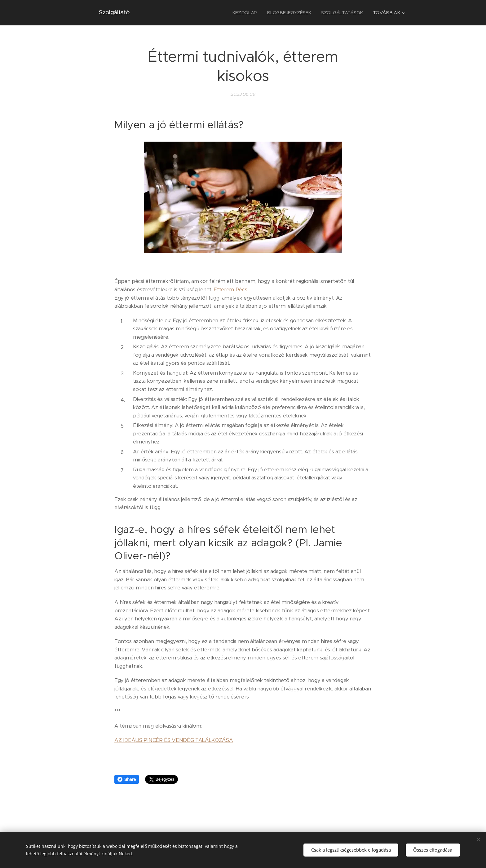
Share (127, 779)
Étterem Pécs (230, 290)
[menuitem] (243, 13)
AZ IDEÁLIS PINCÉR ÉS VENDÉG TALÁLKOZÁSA (174, 740)
